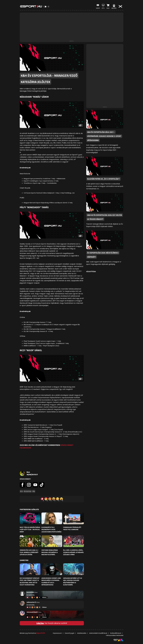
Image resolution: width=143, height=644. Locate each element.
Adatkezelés (82, 633)
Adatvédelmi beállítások (98, 633)
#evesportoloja (28, 491)
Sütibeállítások (115, 633)
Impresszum (57, 633)
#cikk (21, 491)
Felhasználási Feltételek (115, 635)
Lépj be (40, 623)
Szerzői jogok (70, 633)
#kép (34, 491)
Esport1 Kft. (41, 633)
